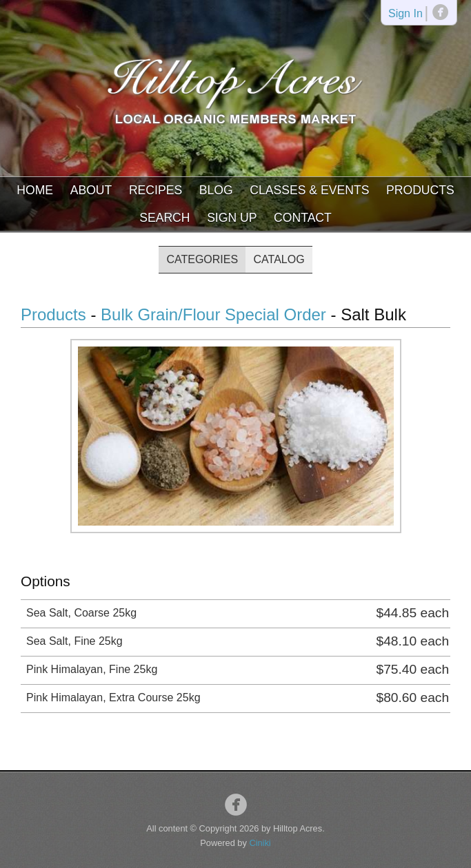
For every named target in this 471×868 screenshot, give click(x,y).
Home (35, 190)
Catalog (279, 259)
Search (164, 218)
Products (420, 190)
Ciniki (260, 843)
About (91, 190)
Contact (303, 218)
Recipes (156, 190)
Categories (202, 259)
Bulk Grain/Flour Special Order (213, 314)
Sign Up (232, 218)
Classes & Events (309, 190)
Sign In (405, 14)
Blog (216, 190)
